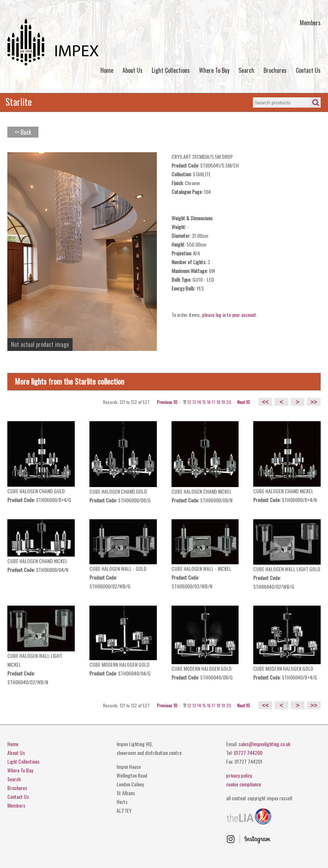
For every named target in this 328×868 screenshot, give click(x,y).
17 (214, 402)
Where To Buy (214, 70)
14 (199, 402)
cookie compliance (244, 784)
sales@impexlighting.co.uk (264, 744)
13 (194, 402)
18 (218, 402)
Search (246, 70)
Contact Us (308, 70)
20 (229, 402)
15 (204, 402)
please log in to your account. (230, 315)
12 (189, 402)
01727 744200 (248, 753)
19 (223, 402)
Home (107, 70)
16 (209, 402)
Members (310, 23)
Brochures (275, 70)
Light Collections (171, 70)
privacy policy (239, 775)
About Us (132, 70)
